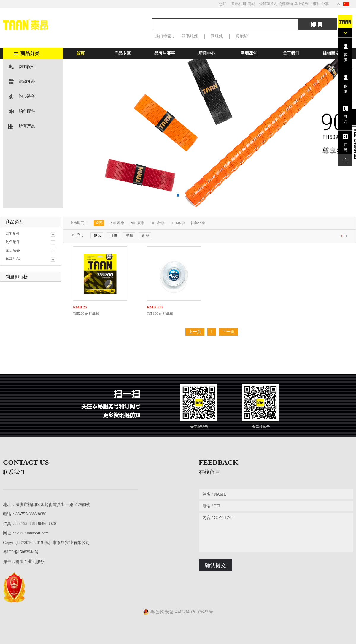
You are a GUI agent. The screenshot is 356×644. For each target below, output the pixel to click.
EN (338, 4)
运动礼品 (27, 82)
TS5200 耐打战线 (86, 314)
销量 (130, 235)
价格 (114, 235)
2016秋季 (158, 223)
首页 (80, 53)
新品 (146, 235)
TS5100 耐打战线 (160, 314)
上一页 (195, 332)
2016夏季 (137, 223)
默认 (98, 235)
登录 (235, 4)
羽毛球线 (190, 36)
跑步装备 (27, 96)
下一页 (228, 332)
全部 (99, 223)
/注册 (242, 4)
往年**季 (198, 223)
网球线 (217, 36)
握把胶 (242, 36)
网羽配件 (27, 67)
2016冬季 (178, 223)
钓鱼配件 (27, 111)
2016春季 (117, 223)
